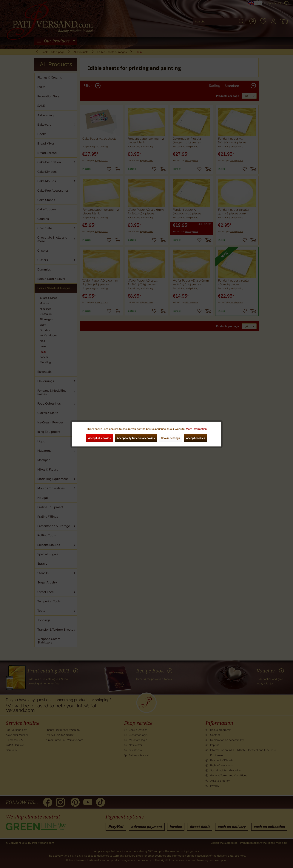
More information (196, 429)
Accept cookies (196, 438)
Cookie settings (170, 438)
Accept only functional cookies (136, 438)
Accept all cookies (99, 438)
